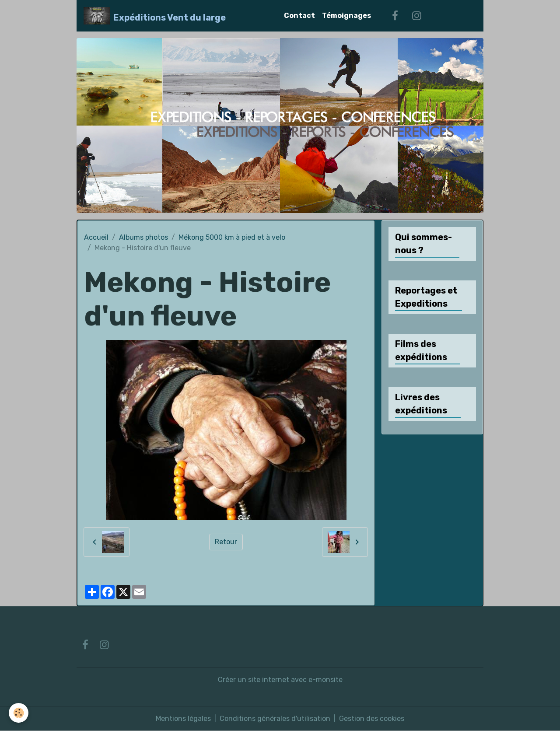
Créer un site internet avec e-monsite (280, 680)
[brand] (155, 16)
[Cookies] (19, 713)
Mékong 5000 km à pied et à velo (232, 237)
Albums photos (143, 237)
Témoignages (346, 16)
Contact (299, 16)
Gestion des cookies (372, 719)
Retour (226, 542)
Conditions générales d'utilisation (275, 719)
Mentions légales (183, 719)
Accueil (96, 237)
